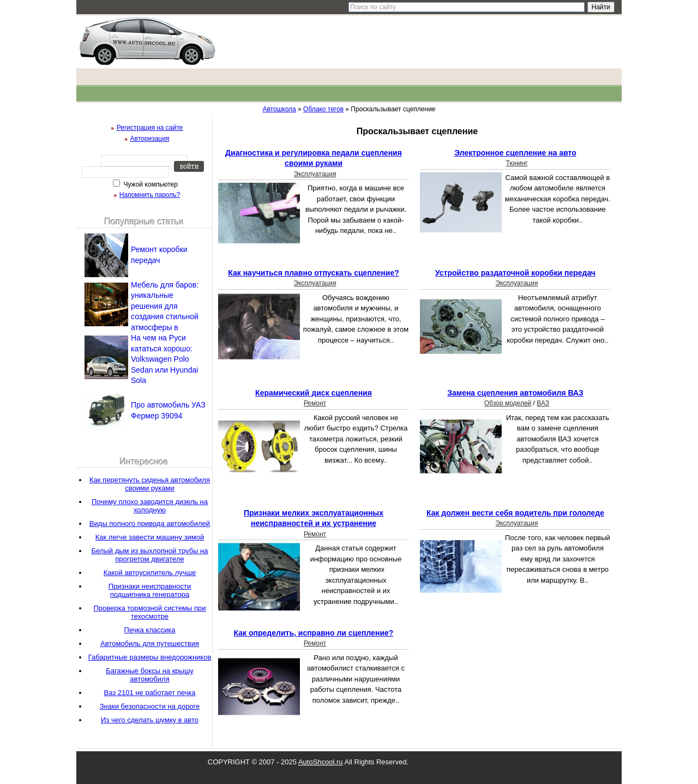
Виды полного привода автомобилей (150, 523)
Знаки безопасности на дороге (150, 706)
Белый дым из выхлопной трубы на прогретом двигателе (150, 555)
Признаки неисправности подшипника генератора (150, 590)
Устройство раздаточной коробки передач (515, 273)
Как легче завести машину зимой (150, 537)
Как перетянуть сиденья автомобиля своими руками (150, 484)
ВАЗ (543, 403)
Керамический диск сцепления (314, 393)
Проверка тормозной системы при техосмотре (149, 612)
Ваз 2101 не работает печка (150, 693)
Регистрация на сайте (150, 128)
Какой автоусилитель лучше (150, 573)
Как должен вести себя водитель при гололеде (515, 513)
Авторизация (150, 139)
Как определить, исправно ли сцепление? (314, 633)
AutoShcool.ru (321, 762)
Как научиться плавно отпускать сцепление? (314, 273)
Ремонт (315, 403)
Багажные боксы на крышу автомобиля (150, 675)
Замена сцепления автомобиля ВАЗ (515, 393)
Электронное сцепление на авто (515, 153)
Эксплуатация (315, 174)
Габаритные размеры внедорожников (150, 657)
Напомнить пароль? (150, 195)
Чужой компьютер (150, 184)
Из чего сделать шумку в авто (150, 720)
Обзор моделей (508, 403)
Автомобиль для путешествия (150, 644)
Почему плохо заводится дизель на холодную (150, 506)
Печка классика (150, 630)
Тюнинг (516, 163)
